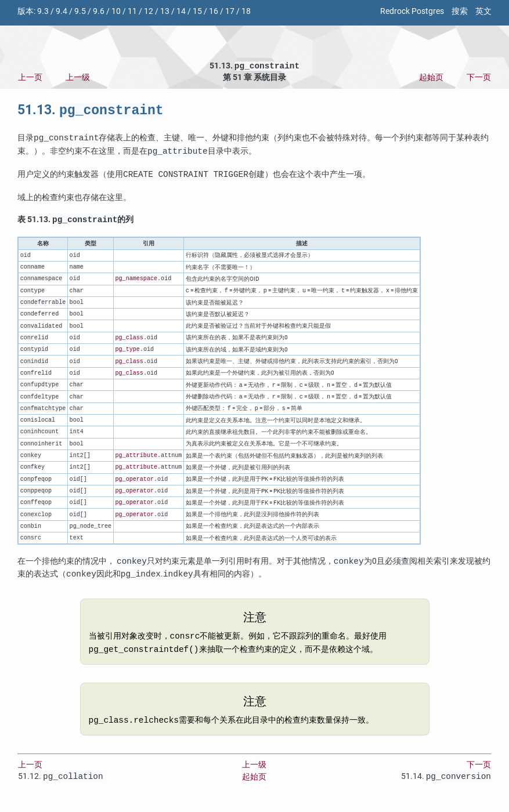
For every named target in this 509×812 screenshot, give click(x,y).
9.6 (99, 11)
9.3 (43, 11)
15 (197, 11)
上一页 (30, 79)
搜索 (460, 11)
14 (181, 11)
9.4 (62, 11)
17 (230, 11)
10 (116, 11)
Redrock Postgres (412, 11)
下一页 (479, 79)
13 (165, 11)
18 (246, 11)
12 (149, 11)
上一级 (78, 79)
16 (214, 11)
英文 (483, 11)
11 (132, 11)
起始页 (431, 79)
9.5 (80, 11)
